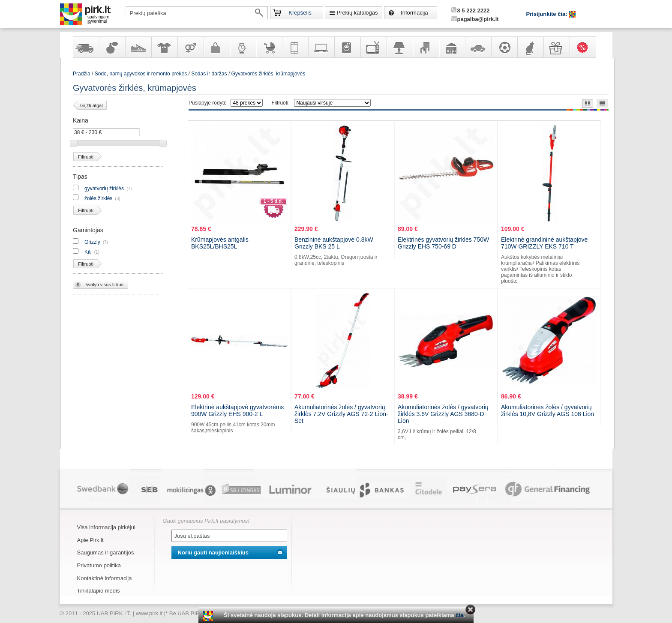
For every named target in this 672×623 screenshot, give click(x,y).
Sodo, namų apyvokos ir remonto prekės (452, 47)
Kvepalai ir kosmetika (112, 47)
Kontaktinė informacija (105, 578)
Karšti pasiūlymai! (585, 47)
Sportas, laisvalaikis (504, 47)
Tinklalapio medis (99, 591)
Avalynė (138, 47)
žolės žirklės (98, 198)
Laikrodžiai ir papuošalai (243, 47)
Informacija (414, 13)
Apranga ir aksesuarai (164, 47)
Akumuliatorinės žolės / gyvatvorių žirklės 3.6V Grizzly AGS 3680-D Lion (443, 414)
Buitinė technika (347, 47)
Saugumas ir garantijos (106, 553)
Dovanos (556, 47)
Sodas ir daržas (209, 74)
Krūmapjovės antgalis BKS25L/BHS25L (220, 243)
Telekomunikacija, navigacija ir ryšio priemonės (295, 47)
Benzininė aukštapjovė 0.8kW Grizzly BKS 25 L (334, 243)
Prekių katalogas (357, 13)
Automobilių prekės (478, 47)
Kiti (88, 252)
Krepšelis (300, 13)
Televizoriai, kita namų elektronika (373, 47)
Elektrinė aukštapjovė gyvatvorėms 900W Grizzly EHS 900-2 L (237, 410)
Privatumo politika (99, 565)
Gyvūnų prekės (530, 47)
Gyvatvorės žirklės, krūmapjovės (268, 74)
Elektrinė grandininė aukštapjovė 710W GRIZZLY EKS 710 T (544, 243)
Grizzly (92, 242)
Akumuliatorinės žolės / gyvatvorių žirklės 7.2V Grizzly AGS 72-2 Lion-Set (341, 414)
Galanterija (216, 47)
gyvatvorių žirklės (104, 189)
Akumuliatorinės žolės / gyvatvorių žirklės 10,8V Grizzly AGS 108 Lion (547, 410)
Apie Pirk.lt (90, 540)
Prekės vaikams (269, 47)
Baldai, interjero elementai (426, 47)
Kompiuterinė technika (321, 47)
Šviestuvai (399, 47)
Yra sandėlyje (86, 47)
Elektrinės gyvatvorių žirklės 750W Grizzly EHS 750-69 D (443, 243)
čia (459, 615)
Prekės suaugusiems (190, 47)
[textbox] (197, 13)
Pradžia (82, 74)
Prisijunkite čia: (548, 14)
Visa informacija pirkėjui (106, 527)
